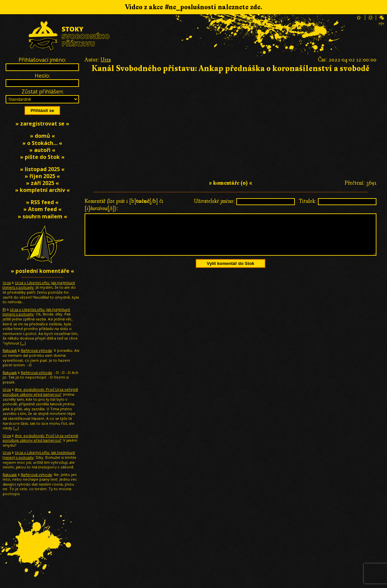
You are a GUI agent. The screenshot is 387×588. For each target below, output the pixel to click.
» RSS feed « (42, 202)
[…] (23, 343)
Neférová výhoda (36, 350)
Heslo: (42, 76)
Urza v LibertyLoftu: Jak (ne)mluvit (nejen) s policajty (39, 285)
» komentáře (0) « (231, 183)
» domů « (42, 136)
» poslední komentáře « (42, 271)
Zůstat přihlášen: (42, 92)
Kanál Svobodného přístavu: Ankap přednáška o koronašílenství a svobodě (231, 69)
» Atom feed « (42, 209)
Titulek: (308, 201)
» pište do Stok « (42, 157)
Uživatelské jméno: (214, 201)
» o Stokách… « (42, 143)
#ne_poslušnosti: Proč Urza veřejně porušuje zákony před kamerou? (40, 392)
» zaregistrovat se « (42, 124)
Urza (106, 60)
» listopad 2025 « (42, 169)
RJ (4, 309)
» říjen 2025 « (42, 176)
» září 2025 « (42, 183)
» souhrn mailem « (42, 216)
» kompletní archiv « (42, 190)
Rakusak (10, 350)
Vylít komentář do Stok (231, 271)
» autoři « (42, 150)
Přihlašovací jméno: (42, 60)
